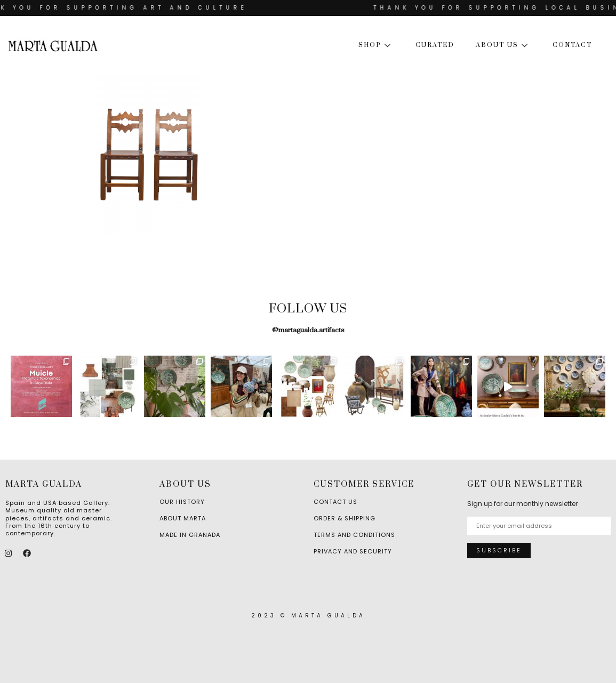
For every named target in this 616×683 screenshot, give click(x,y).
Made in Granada (190, 535)
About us (503, 45)
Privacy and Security (353, 551)
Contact (572, 45)
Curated (435, 45)
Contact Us (335, 502)
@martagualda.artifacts (308, 330)
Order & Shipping (345, 518)
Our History (182, 502)
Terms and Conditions (354, 535)
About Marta (183, 518)
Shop (376, 45)
